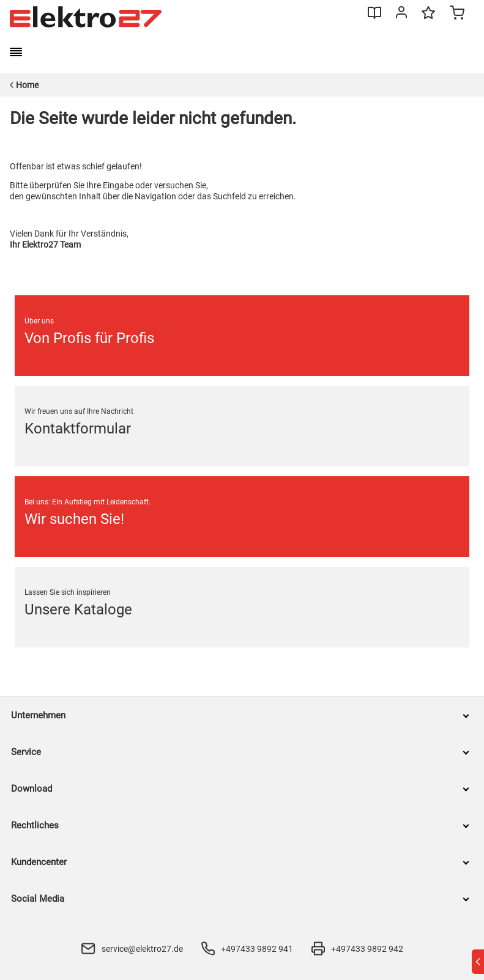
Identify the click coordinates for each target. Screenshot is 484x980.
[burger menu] (16, 52)
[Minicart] (457, 14)
